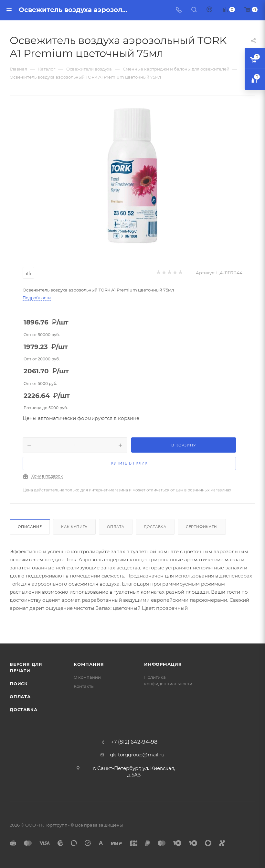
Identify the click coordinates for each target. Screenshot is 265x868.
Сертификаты (202, 527)
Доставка (155, 527)
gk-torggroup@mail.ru (137, 755)
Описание (30, 527)
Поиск (19, 684)
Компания (89, 664)
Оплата (116, 527)
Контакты (84, 686)
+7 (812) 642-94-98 (134, 742)
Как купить (74, 527)
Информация (163, 664)
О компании (87, 677)
